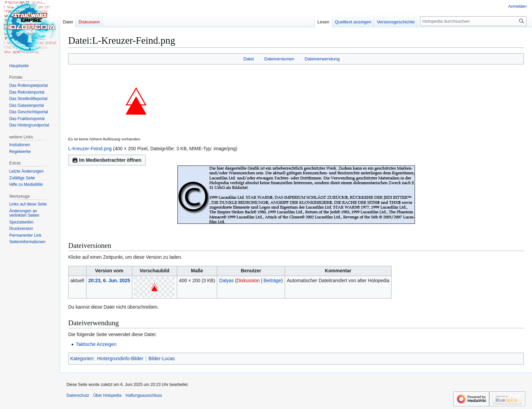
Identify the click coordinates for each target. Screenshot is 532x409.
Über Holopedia (107, 395)
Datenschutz (78, 395)
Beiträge (272, 280)
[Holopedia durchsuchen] (473, 21)
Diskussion (248, 280)
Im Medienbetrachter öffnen (107, 160)
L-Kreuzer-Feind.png (90, 149)
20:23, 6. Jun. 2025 (109, 280)
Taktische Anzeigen (96, 344)
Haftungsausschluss (144, 395)
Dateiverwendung (322, 59)
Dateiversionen (279, 59)
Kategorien (82, 358)
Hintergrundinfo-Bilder (120, 358)
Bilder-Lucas (161, 358)
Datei (249, 59)
